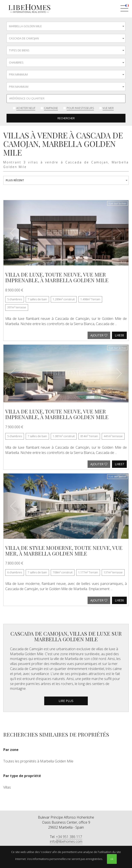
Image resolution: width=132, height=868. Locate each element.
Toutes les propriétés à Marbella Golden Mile (38, 761)
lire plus (66, 701)
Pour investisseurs (80, 108)
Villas (7, 787)
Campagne (51, 108)
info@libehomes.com (66, 841)
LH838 (119, 335)
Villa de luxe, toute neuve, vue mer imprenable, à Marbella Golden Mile (57, 277)
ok (112, 859)
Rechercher (66, 118)
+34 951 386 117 (69, 837)
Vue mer (108, 108)
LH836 (119, 600)
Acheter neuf (26, 108)
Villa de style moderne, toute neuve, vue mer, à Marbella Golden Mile (64, 551)
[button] (13, 233)
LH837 (119, 464)
